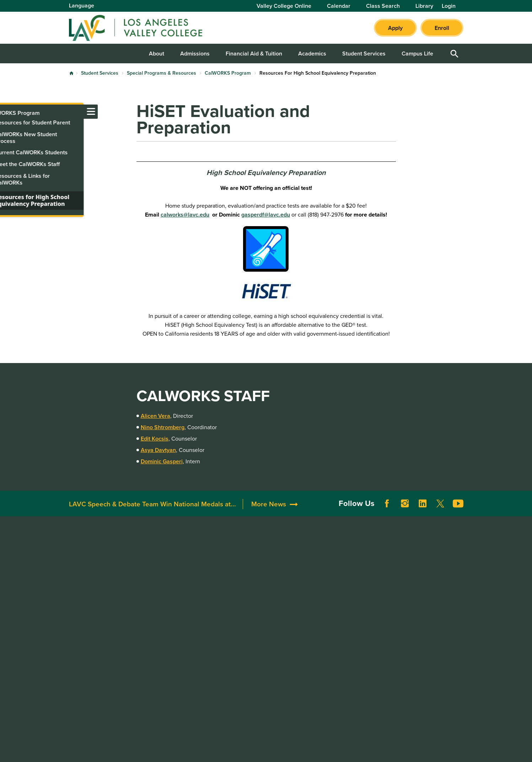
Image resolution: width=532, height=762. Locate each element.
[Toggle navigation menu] (7, 112)
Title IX (321, 618)
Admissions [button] (195, 54)
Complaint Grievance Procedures (339, 596)
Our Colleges (410, 604)
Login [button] (449, 6)
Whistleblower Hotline (421, 621)
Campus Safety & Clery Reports (341, 578)
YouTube (458, 511)
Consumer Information (340, 609)
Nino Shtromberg (163, 427)
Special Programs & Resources (162, 73)
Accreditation (167, 556)
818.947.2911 (86, 665)
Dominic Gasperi (162, 461)
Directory (162, 592)
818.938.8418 (87, 630)
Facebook (387, 511)
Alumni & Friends (253, 565)
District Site (408, 568)
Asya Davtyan (158, 450)
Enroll (442, 28)
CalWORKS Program (228, 73)
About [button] (157, 54)
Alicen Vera (155, 416)
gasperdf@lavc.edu (266, 215)
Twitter (440, 511)
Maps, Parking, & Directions (185, 565)
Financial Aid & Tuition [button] (254, 54)
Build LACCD (413, 595)
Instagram (405, 511)
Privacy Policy (272, 750)
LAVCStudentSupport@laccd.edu (111, 638)
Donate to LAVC (255, 556)
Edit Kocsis (155, 439)
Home (71, 73)
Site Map (311, 750)
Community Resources (260, 574)
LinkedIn (423, 511)
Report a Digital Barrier (426, 577)
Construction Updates (178, 583)
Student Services (100, 73)
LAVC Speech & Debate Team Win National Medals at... (152, 511)
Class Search (383, 6)
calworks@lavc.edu (185, 215)
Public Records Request (423, 612)
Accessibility (328, 556)
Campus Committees (176, 574)
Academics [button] (312, 54)
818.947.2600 (87, 603)
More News (269, 511)
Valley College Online (284, 6)
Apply (395, 28)
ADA (318, 565)
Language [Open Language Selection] (82, 6)
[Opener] (525, 496)
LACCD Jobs (409, 586)
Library (424, 6)
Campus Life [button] (417, 54)
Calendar (339, 6)
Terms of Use (226, 750)
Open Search (455, 54)
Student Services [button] (364, 54)
